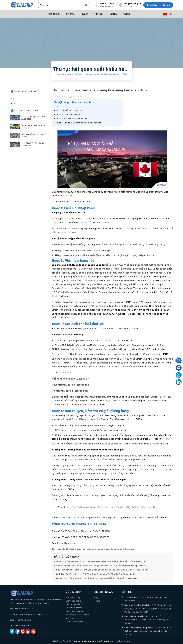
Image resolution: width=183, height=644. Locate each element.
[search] (86, 5)
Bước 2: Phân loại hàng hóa (69, 115)
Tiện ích (128, 14)
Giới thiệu (54, 14)
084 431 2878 (107, 4)
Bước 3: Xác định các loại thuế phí (72, 119)
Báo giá (167, 5)
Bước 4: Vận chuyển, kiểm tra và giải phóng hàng (79, 123)
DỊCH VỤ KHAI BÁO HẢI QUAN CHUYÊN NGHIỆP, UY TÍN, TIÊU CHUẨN (114, 507)
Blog (85, 14)
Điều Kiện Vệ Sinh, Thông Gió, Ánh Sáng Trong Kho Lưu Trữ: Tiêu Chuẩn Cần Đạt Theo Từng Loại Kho (101, 570)
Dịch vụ (71, 14)
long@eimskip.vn (133, 4)
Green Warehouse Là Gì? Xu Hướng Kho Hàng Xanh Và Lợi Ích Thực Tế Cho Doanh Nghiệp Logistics (100, 566)
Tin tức (99, 14)
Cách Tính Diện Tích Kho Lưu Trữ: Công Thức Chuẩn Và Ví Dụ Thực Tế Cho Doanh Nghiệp (95, 574)
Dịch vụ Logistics (73, 601)
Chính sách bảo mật (75, 621)
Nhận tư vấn (152, 5)
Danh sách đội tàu (74, 608)
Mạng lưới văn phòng (75, 611)
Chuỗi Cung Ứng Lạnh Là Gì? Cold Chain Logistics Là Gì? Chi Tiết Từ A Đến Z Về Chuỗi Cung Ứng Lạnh (101, 561)
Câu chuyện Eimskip (75, 604)
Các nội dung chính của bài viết (72, 102)
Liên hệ (113, 14)
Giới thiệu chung (73, 597)
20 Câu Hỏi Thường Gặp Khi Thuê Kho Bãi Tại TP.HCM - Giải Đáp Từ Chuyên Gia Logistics (96, 578)
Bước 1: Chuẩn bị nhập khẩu (69, 110)
